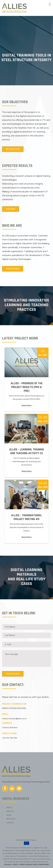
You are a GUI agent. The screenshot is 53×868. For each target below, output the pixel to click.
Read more (11, 209)
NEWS (9, 815)
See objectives (13, 149)
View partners (13, 269)
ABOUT (9, 808)
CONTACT (10, 823)
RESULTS (10, 811)
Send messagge (13, 674)
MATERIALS (11, 819)
